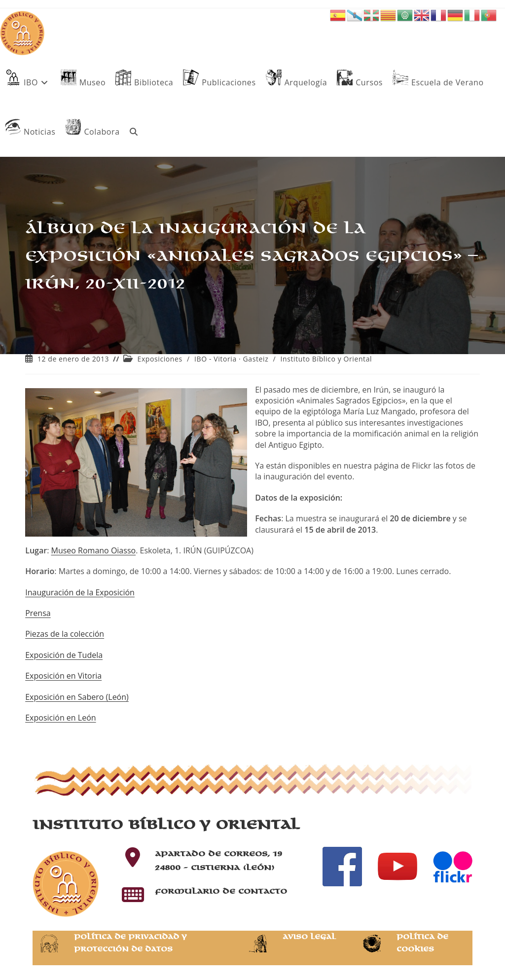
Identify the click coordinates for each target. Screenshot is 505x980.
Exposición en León (60, 718)
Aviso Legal (309, 937)
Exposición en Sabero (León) (77, 697)
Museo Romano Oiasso (93, 550)
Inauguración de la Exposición (80, 592)
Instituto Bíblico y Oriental (326, 359)
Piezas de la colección (65, 634)
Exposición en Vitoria (63, 676)
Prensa (38, 613)
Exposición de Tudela (64, 655)
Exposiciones (160, 359)
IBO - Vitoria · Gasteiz (231, 359)
